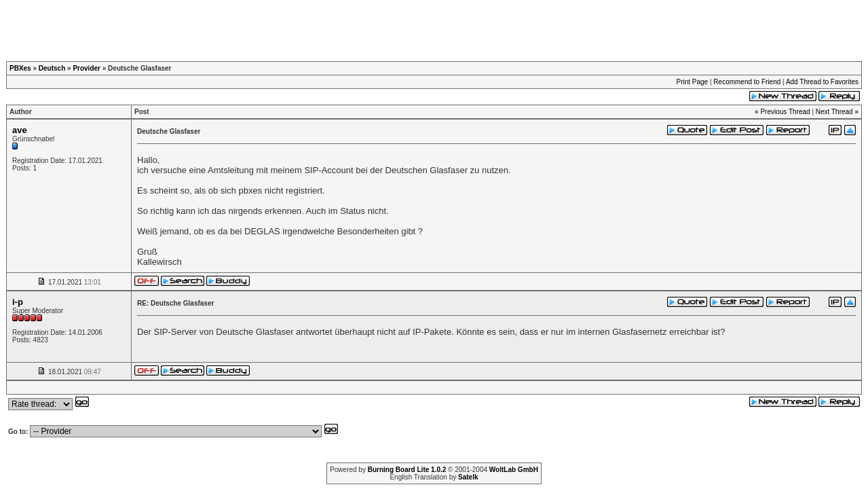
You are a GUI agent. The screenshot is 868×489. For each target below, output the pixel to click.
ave (20, 130)
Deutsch (52, 68)
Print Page (692, 82)
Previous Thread (785, 112)
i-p (18, 302)
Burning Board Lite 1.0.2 (407, 470)
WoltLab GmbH (514, 470)
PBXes (20, 68)
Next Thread (834, 112)
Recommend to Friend (747, 82)
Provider (87, 68)
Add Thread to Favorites (822, 82)
